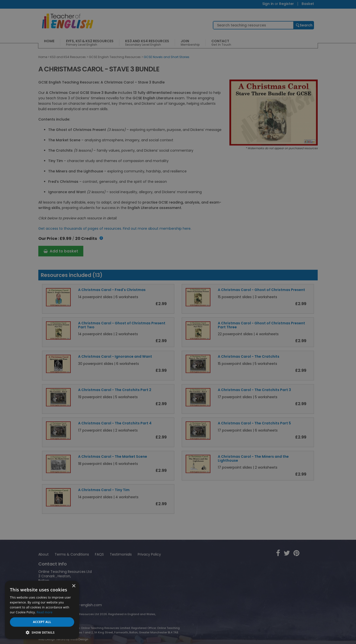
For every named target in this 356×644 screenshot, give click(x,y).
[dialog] (178, 322)
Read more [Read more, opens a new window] (44, 612)
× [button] (74, 586)
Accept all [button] (42, 622)
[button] (42, 632)
